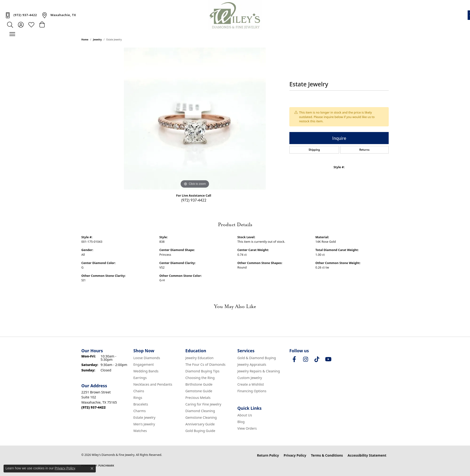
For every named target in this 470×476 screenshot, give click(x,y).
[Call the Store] (94, 407)
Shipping (314, 150)
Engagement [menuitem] (144, 364)
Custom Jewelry (250, 378)
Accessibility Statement (367, 455)
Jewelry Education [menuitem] (199, 358)
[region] (195, 119)
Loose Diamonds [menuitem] (147, 358)
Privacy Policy (295, 455)
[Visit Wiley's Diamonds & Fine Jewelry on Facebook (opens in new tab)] (294, 359)
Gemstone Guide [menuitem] (199, 391)
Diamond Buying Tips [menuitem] (202, 371)
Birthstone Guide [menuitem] (199, 384)
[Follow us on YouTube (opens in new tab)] (328, 359)
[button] (10, 25)
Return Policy (268, 455)
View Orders (247, 428)
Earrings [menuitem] (140, 378)
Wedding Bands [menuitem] (146, 371)
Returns (364, 150)
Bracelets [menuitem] (141, 404)
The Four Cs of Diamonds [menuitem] (205, 364)
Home (85, 40)
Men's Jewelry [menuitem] (144, 424)
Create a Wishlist (251, 384)
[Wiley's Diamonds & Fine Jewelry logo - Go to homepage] (235, 15)
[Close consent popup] (92, 468)
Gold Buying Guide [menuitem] (200, 431)
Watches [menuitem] (140, 431)
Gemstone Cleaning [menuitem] (201, 417)
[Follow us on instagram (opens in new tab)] (305, 359)
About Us (245, 415)
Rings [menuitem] (138, 398)
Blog (241, 422)
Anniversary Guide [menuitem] (200, 424)
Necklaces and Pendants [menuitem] (153, 384)
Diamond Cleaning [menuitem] (200, 411)
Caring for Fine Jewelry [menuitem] (203, 404)
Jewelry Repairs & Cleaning (259, 371)
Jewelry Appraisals (252, 364)
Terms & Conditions (327, 455)
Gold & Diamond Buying (257, 358)
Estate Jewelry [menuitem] (144, 417)
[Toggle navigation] (12, 34)
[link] (21, 15)
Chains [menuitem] (139, 391)
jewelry (97, 40)
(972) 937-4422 (194, 200)
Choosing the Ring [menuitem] (200, 378)
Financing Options (252, 391)
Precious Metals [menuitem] (198, 398)
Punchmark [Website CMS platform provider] (106, 466)
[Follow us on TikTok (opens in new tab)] (317, 359)
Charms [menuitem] (139, 411)
